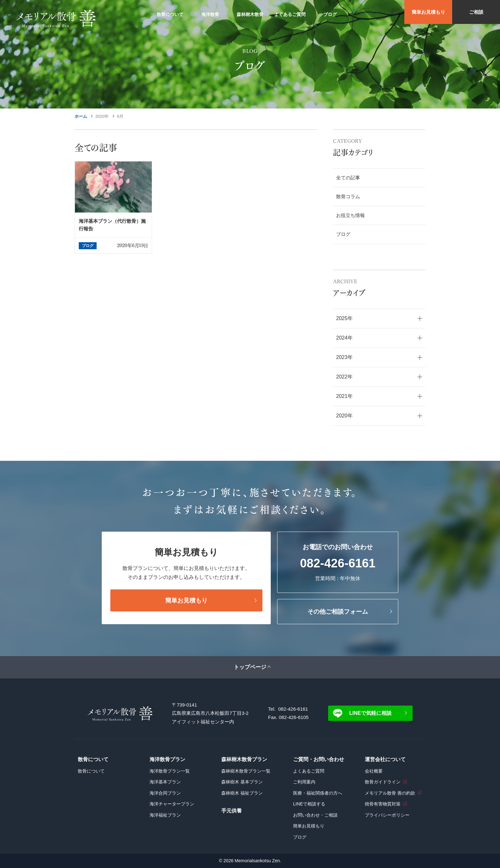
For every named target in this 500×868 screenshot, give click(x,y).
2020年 (102, 116)
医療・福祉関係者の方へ (318, 793)
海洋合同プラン (165, 793)
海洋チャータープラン (172, 804)
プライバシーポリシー (387, 815)
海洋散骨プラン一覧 (170, 771)
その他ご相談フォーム (338, 612)
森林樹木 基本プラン (242, 782)
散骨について (91, 771)
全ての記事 (348, 178)
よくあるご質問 (309, 771)
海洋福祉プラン (165, 815)
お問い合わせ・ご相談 (315, 815)
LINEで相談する (309, 804)
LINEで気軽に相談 (370, 713)
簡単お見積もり (428, 12)
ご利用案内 (304, 782)
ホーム (81, 116)
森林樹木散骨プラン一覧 (246, 771)
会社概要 (374, 771)
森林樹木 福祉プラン (242, 793)
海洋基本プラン (165, 782)
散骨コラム (348, 196)
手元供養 (232, 811)
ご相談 (476, 12)
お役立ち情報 (350, 215)
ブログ (343, 234)
